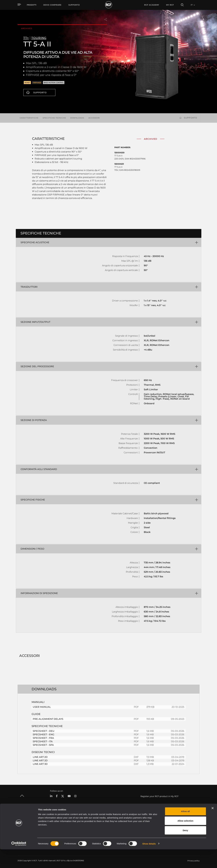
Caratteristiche (29, 118)
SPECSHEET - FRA (43, 738)
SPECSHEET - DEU (44, 731)
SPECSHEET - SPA (43, 745)
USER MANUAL (42, 707)
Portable (52, 822)
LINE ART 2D (40, 757)
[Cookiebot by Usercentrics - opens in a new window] (19, 862)
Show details (149, 862)
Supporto (40, 92)
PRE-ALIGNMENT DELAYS (48, 719)
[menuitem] (52, 5)
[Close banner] (213, 827)
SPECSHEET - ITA (43, 741)
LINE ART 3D (40, 764)
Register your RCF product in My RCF (160, 796)
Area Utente (143, 822)
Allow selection (185, 839)
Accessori (94, 118)
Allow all (185, 830)
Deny (185, 849)
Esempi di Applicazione (112, 822)
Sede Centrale (180, 822)
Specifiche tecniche (54, 118)
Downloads (77, 118)
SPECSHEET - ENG (43, 734)
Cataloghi (81, 822)
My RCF (170, 5)
